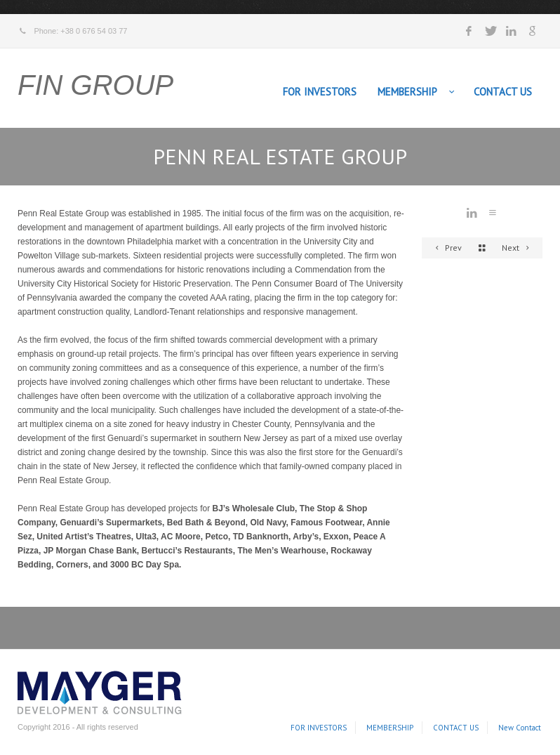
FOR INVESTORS (320, 92)
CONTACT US (503, 92)
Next (518, 248)
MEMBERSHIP (407, 92)
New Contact (520, 728)
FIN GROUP (95, 85)
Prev (446, 248)
